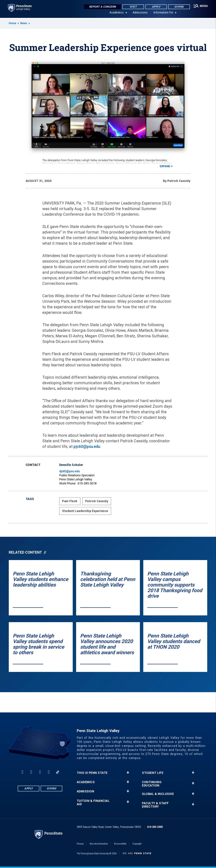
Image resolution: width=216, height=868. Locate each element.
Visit (133, 7)
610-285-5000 (155, 827)
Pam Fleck (70, 501)
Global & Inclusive (158, 794)
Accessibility (120, 844)
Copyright (137, 844)
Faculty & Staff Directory (155, 805)
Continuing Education (152, 784)
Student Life (153, 773)
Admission (86, 791)
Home (12, 23)
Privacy (80, 844)
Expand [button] (165, 166)
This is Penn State (92, 773)
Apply (156, 7)
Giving (179, 7)
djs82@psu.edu (70, 471)
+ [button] (128, 773)
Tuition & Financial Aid (93, 803)
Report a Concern (102, 7)
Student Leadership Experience (85, 511)
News (24, 23)
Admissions (140, 13)
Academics (117, 13)
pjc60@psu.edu (87, 447)
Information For (163, 13)
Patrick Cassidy (97, 501)
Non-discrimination (99, 844)
